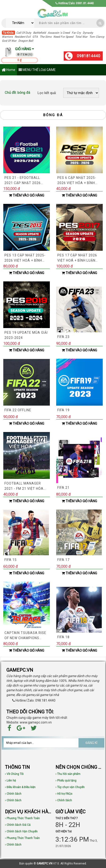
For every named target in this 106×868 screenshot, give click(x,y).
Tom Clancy (97, 37)
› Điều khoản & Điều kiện (20, 787)
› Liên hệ (10, 781)
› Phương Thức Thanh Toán (22, 818)
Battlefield (39, 33)
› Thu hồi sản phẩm (68, 774)
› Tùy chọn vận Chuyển (70, 787)
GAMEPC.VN (45, 864)
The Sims (46, 37)
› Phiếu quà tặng (66, 781)
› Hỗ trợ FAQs (64, 794)
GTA (35, 37)
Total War (81, 37)
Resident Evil (23, 37)
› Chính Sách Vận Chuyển (21, 831)
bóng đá (17, 93)
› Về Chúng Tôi (14, 774)
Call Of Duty (24, 33)
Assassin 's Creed (59, 33)
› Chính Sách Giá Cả (18, 825)
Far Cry (76, 33)
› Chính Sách (13, 794)
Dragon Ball (26, 41)
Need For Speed (63, 37)
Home (8, 70)
